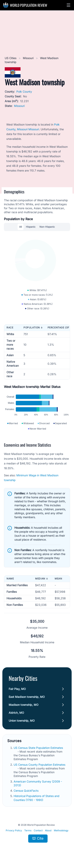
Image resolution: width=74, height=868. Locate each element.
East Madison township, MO (27, 697)
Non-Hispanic (47, 227)
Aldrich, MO (16, 713)
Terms (28, 830)
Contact (38, 830)
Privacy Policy (14, 830)
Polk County (24, 92)
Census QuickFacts (26, 791)
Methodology (61, 830)
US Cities (11, 58)
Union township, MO (22, 721)
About (48, 830)
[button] (68, 5)
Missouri (29, 58)
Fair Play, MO (17, 689)
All (21, 227)
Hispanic (31, 227)
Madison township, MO (24, 705)
